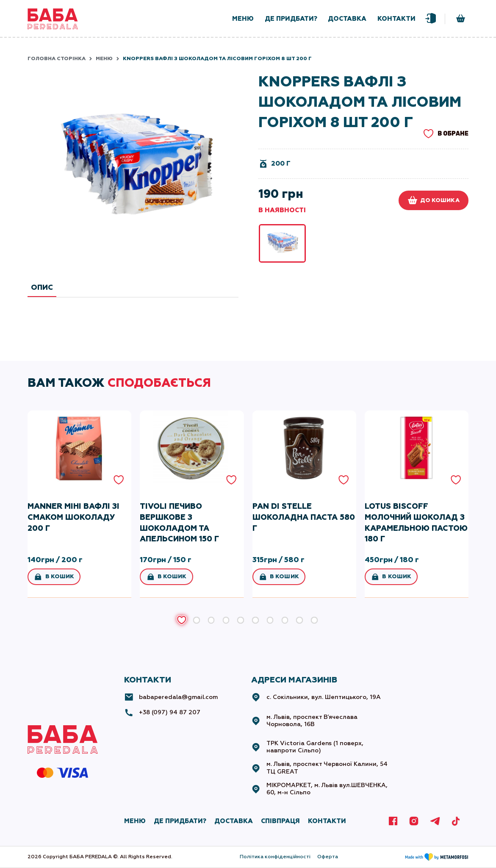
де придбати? (291, 19)
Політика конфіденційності (275, 857)
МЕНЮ (135, 821)
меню (243, 19)
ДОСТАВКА (234, 821)
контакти (396, 19)
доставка (347, 19)
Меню (104, 58)
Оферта (328, 857)
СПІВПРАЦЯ (280, 821)
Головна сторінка (57, 58)
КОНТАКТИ (327, 821)
